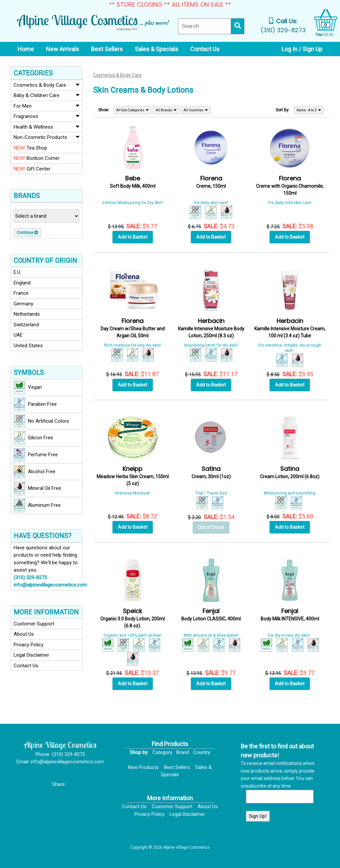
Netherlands (27, 314)
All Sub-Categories (132, 110)
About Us (24, 634)
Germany (23, 304)
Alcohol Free (35, 472)
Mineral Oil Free (37, 488)
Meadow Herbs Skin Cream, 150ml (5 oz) (133, 476)
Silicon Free (33, 438)
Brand (183, 752)
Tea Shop (30, 148)
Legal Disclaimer (31, 655)
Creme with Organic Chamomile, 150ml (290, 186)
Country (202, 752)
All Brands (166, 110)
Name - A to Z (309, 110)
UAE (18, 335)
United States (28, 346)
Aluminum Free (37, 505)
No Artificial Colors (41, 421)
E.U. (17, 272)
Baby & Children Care (46, 95)
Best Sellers (177, 767)
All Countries (196, 110)
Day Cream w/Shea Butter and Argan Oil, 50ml (133, 328)
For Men (46, 106)
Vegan (28, 387)
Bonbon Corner (37, 158)
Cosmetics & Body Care (46, 85)
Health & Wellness (46, 127)
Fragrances (46, 116)
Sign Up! (258, 816)
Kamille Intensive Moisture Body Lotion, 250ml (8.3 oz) (211, 328)
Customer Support (34, 624)
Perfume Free (36, 455)
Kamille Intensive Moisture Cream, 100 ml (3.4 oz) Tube (290, 328)
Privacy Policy (29, 645)
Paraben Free (35, 404)
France (21, 293)
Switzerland (26, 325)
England (22, 283)
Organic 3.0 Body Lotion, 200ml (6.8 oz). (132, 619)
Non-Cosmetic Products (46, 137)
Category (162, 752)
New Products (143, 767)
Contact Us (26, 666)
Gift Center (32, 169)
